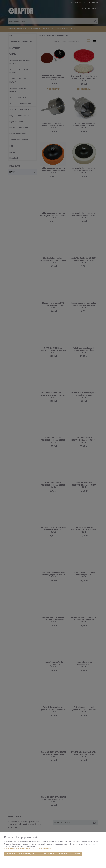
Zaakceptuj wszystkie (69, 854)
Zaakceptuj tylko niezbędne (20, 854)
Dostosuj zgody (46, 854)
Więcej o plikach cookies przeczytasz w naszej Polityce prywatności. (28, 849)
